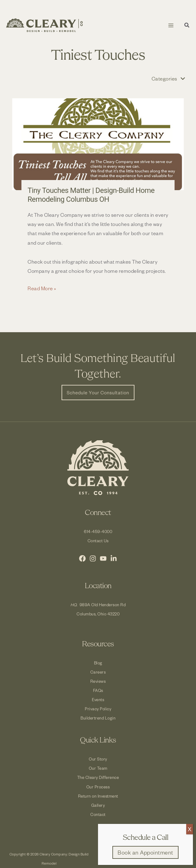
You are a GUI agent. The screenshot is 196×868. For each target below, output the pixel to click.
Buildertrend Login (98, 718)
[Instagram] (93, 558)
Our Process (98, 787)
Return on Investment (98, 796)
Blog (98, 663)
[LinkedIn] (114, 558)
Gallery (98, 805)
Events (98, 699)
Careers (98, 672)
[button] (187, 26)
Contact (98, 814)
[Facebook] (82, 558)
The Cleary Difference (98, 777)
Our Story (98, 759)
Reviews (98, 681)
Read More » (42, 288)
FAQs (98, 690)
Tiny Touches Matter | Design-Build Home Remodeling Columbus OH (91, 195)
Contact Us (98, 541)
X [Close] (190, 829)
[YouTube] (103, 558)
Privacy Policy (98, 709)
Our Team (98, 768)
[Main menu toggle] (171, 25)
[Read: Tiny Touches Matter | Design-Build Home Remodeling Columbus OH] (98, 144)
